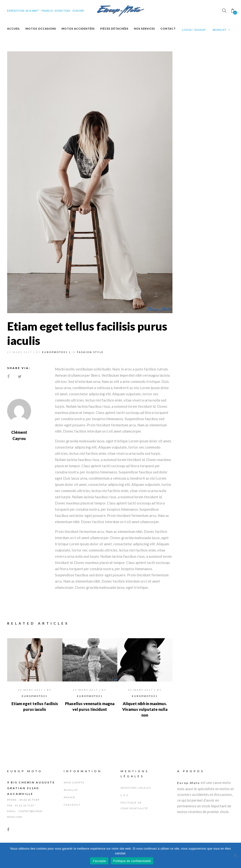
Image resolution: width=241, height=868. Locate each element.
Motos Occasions (41, 29)
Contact (168, 29)
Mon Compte (74, 782)
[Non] (235, 855)
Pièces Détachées (114, 29)
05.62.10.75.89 (29, 800)
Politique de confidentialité (132, 861)
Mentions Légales (136, 788)
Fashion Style (90, 352)
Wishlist (221, 30)
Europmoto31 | (57, 352)
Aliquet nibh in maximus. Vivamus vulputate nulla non (145, 709)
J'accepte (99, 861)
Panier (70, 797)
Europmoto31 (35, 696)
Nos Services (145, 29)
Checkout (72, 805)
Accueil (14, 29)
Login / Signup (194, 30)
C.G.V (125, 795)
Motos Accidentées (78, 29)
